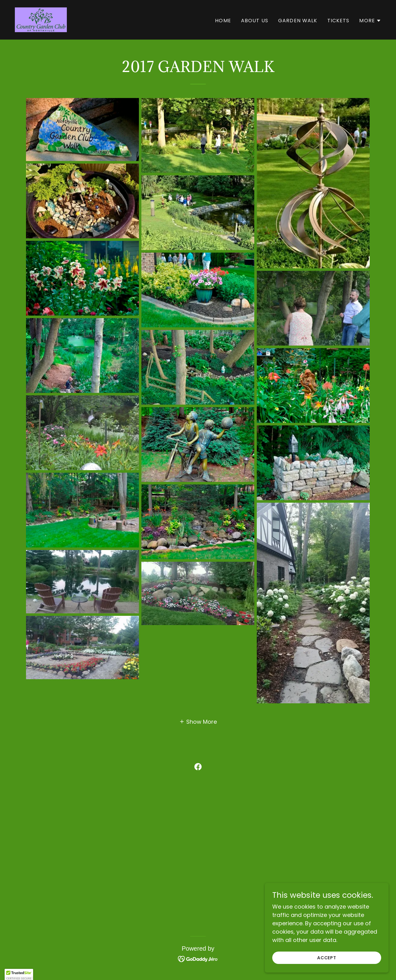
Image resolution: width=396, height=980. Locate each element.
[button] (370, 21)
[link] (41, 19)
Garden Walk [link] (298, 21)
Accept (327, 958)
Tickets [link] (338, 21)
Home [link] (223, 21)
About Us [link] (255, 21)
